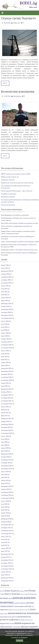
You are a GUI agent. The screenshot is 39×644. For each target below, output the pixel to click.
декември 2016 (6, 560)
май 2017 (4, 545)
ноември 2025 (6, 280)
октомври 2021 (6, 401)
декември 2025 (6, 277)
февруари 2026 (6, 271)
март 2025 (4, 300)
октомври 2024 (6, 315)
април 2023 (5, 362)
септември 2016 (6, 569)
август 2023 (5, 351)
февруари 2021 (6, 418)
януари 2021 (5, 421)
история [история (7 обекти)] (22, 620)
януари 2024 (5, 339)
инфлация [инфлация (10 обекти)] (14, 620)
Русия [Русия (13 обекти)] (32, 590)
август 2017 (5, 536)
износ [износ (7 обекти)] (6, 614)
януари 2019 (5, 489)
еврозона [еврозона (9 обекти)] (4, 610)
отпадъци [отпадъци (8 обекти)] (16, 627)
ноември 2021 (6, 398)
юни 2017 (4, 542)
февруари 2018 (6, 519)
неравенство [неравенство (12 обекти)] (28, 623)
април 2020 (5, 448)
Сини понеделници (8, 205)
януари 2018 (5, 522)
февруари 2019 (6, 486)
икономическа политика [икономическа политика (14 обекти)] (23, 613)
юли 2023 (4, 354)
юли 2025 (4, 289)
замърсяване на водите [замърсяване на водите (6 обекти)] (23, 610)
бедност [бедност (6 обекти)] (22, 594)
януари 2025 (5, 306)
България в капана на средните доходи (24, 223)
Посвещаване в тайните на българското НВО (23, 242)
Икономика (17, 96)
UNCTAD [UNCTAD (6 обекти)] (2, 591)
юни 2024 (4, 327)
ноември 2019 (6, 463)
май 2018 (4, 510)
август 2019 (5, 472)
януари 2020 (5, 457)
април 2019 (5, 480)
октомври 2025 (6, 283)
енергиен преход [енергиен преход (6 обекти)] (13, 610)
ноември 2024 (6, 312)
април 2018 (5, 513)
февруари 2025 (6, 303)
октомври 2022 (6, 377)
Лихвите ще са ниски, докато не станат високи (17, 183)
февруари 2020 (6, 454)
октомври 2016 (6, 566)
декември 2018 (6, 492)
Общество (17, 23)
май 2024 (4, 330)
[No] (36, 636)
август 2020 (5, 436)
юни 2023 (4, 356)
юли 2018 (4, 504)
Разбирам (19, 641)
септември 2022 (6, 380)
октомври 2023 (6, 345)
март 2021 (4, 415)
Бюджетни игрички (8, 197)
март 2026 (4, 268)
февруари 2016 (6, 578)
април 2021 (5, 413)
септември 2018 (6, 498)
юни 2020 (4, 442)
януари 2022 (5, 392)
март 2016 (4, 575)
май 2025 (4, 295)
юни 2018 (4, 507)
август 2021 (5, 407)
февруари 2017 (6, 554)
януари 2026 (5, 274)
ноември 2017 (6, 528)
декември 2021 (6, 395)
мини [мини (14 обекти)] (18, 623)
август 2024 (5, 321)
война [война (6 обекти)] (35, 594)
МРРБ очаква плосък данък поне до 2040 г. (16, 174)
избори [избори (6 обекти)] (2, 614)
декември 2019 (6, 460)
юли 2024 (4, 324)
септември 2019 (6, 469)
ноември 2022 (6, 374)
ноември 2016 (6, 563)
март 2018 (4, 516)
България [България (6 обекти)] (21, 591)
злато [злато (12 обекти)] (33, 609)
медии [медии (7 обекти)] (12, 624)
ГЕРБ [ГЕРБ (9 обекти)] (26, 591)
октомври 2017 (6, 531)
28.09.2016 (7, 23)
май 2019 (4, 477)
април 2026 (5, 265)
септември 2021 (6, 404)
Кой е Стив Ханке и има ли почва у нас (24, 250)
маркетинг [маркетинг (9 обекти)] (5, 623)
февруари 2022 (6, 389)
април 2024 (5, 333)
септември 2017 (6, 533)
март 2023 (4, 365)
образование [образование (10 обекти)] (6, 627)
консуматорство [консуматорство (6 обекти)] (29, 620)
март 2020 (4, 451)
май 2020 (4, 445)
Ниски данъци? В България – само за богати (17, 191)
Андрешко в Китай (8, 180)
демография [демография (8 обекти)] (19, 606)
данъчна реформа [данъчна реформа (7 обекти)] (20, 603)
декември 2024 (6, 309)
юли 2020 (4, 439)
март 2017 (4, 551)
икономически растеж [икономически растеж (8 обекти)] (8, 617)
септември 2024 (6, 318)
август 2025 (5, 286)
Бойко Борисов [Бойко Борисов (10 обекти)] (12, 591)
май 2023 (4, 359)
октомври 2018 (6, 495)
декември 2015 (6, 581)
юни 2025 (4, 292)
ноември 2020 (6, 427)
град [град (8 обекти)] (10, 598)
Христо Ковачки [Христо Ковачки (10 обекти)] (12, 594)
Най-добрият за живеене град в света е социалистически (18, 232)
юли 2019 (4, 474)
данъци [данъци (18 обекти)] (18, 598)
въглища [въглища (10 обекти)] (4, 598)
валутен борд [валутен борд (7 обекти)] (29, 594)
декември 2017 (6, 525)
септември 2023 (6, 348)
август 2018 (5, 501)
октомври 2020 (6, 430)
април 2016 (5, 572)
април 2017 (5, 548)
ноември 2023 (6, 342)
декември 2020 (6, 424)
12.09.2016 (7, 96)
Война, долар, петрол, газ (10, 177)
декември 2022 (6, 371)
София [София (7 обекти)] (2, 594)
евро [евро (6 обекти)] (33, 607)
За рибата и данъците (9, 194)
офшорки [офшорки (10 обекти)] (25, 627)
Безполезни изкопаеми (18, 91)
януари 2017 (5, 557)
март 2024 (4, 336)
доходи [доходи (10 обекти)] (28, 606)
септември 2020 (6, 433)
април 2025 (5, 298)
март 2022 (4, 386)
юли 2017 (4, 539)
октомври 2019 (6, 466)
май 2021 (4, 410)
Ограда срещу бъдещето (18, 18)
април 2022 (5, 383)
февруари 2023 (6, 368)
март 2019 (4, 483)
